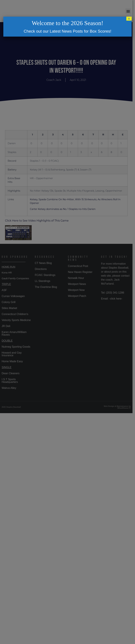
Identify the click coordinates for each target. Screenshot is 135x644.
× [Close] (129, 19)
